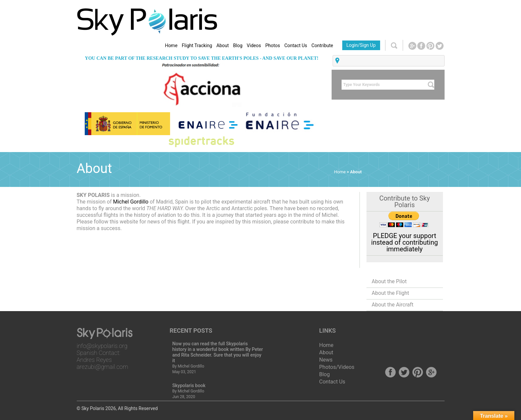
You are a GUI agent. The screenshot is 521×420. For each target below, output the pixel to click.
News (326, 360)
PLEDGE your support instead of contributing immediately (405, 242)
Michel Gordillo (131, 202)
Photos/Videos (337, 367)
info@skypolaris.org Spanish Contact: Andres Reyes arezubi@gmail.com (103, 356)
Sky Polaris (93, 408)
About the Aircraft (393, 305)
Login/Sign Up (361, 45)
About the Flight (391, 293)
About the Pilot (389, 281)
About (222, 45)
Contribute (322, 45)
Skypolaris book (189, 385)
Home (171, 45)
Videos (254, 45)
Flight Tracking (197, 45)
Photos (272, 45)
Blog (238, 45)
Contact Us (296, 45)
